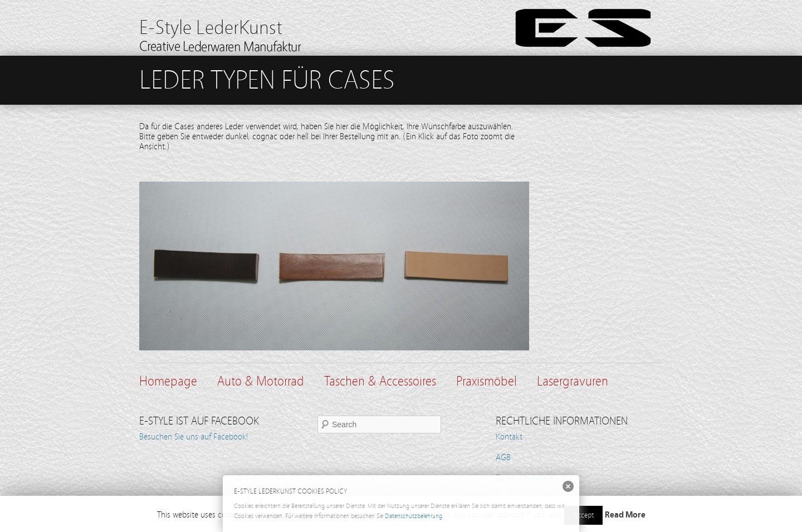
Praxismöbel (486, 381)
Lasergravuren (573, 381)
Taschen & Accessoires (380, 381)
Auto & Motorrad (261, 381)
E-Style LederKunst (211, 28)
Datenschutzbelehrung (414, 516)
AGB (503, 457)
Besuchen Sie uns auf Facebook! (194, 437)
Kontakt (509, 437)
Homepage (168, 381)
